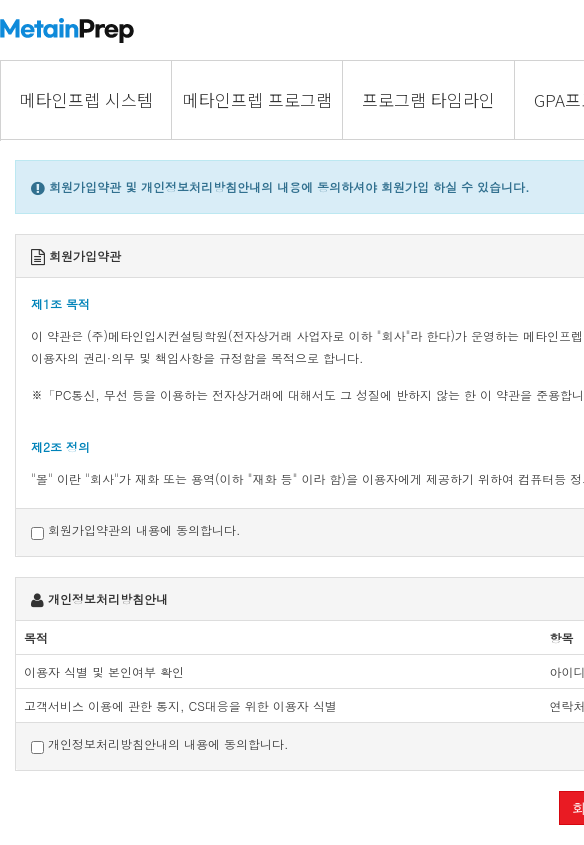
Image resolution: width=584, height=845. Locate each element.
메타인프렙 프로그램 (257, 99)
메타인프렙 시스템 (86, 99)
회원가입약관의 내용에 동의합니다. (136, 530)
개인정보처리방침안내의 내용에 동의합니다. (160, 744)
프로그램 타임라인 (428, 99)
